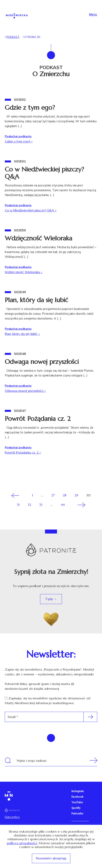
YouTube (77, 802)
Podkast (13, 37)
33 (41, 505)
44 (63, 505)
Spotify (76, 808)
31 (18, 505)
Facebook (77, 797)
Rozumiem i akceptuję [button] (51, 858)
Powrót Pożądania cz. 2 (38, 419)
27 (53, 495)
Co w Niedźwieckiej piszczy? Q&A (44, 173)
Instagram (78, 791)
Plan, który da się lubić (36, 300)
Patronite (77, 813)
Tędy (49, 599)
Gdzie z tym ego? (30, 108)
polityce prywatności (22, 843)
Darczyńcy (12, 817)
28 (65, 495)
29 (76, 495)
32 (29, 505)
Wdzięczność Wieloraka (38, 238)
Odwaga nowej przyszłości (42, 362)
